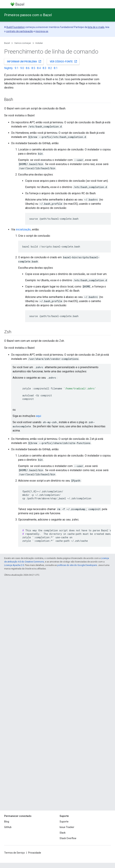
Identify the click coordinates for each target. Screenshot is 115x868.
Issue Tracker (67, 827)
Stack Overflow (68, 838)
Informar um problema (24, 61)
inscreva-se (42, 31)
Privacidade (35, 853)
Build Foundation (16, 27)
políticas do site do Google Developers (77, 565)
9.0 (22, 68)
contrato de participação (20, 31)
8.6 (28, 68)
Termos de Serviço (15, 853)
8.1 (56, 68)
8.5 (33, 68)
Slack (63, 833)
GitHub (8, 827)
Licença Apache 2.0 (14, 565)
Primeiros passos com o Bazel (28, 15)
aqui (39, 416)
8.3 (44, 68)
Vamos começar (23, 43)
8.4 (39, 68)
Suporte (64, 822)
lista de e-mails (96, 27)
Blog (7, 822)
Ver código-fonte (64, 61)
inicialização (23, 229)
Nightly (8, 68)
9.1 (17, 68)
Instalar (39, 43)
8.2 (50, 68)
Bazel (7, 43)
